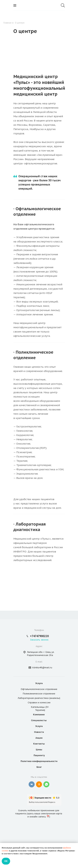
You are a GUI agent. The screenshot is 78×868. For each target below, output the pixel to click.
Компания (39, 715)
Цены (39, 750)
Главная (7, 23)
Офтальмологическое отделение (39, 689)
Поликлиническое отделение (39, 694)
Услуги (39, 683)
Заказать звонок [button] (39, 640)
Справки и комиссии (39, 703)
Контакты (39, 744)
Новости (39, 732)
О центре (20, 23)
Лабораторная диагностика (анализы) (39, 698)
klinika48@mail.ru (42, 668)
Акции (39, 738)
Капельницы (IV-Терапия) (40, 709)
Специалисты (39, 720)
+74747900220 (39, 636)
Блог (39, 767)
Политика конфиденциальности (39, 761)
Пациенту (39, 755)
